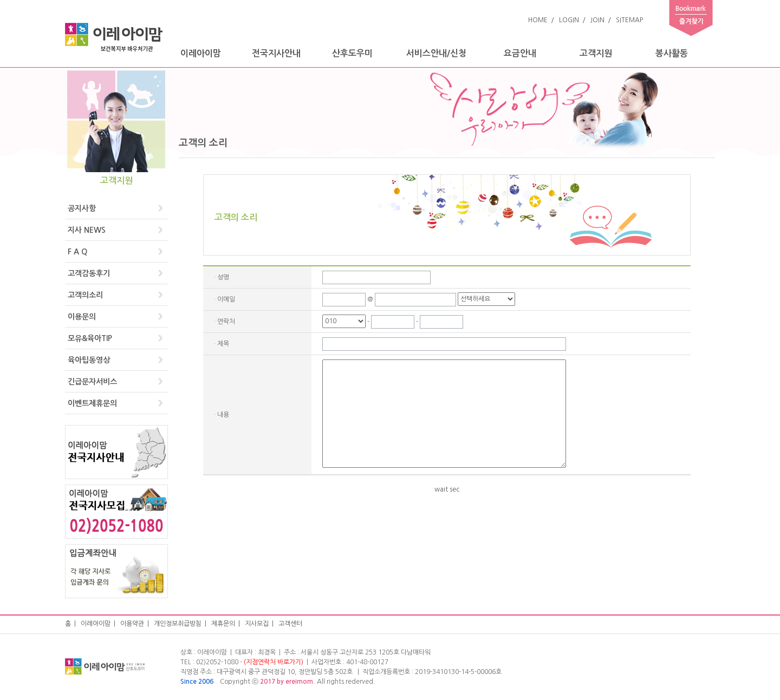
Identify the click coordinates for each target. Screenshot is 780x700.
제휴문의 (223, 624)
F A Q (77, 252)
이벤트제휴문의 (92, 403)
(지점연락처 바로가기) (274, 662)
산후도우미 (352, 53)
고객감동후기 (89, 273)
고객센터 (290, 624)
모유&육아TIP (90, 338)
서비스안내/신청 (436, 53)
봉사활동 (672, 53)
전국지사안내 (276, 53)
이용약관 (132, 624)
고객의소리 (85, 295)
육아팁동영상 (89, 360)
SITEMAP (629, 20)
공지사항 (82, 208)
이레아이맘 (201, 53)
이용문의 (82, 317)
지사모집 (257, 624)
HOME (538, 20)
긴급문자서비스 (92, 382)
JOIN (597, 20)
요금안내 (520, 53)
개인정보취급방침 (178, 624)
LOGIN (569, 20)
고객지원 (596, 53)
